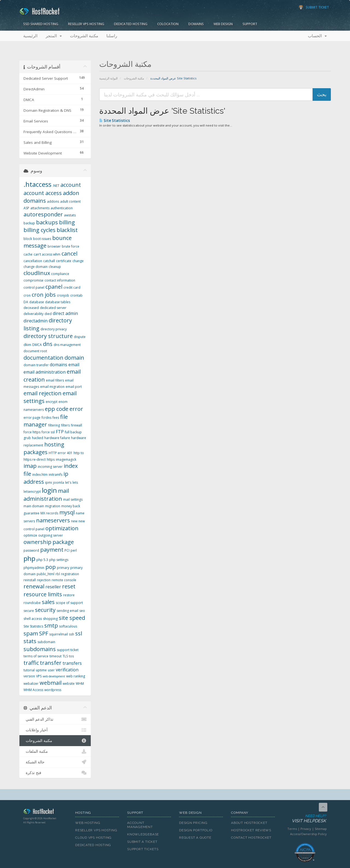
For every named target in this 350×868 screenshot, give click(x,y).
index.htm (40, 475)
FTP (60, 432)
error (76, 409)
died (48, 314)
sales (48, 602)
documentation (43, 358)
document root (35, 351)
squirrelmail (59, 634)
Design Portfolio (196, 830)
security (45, 610)
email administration (45, 372)
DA (26, 302)
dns (48, 344)
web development (54, 676)
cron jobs (44, 295)
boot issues (42, 239)
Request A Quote (195, 838)
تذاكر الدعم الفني (55, 719)
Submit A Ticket (142, 842)
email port (74, 387)
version (29, 676)
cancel (69, 253)
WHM (80, 684)
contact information (60, 280)
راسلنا (112, 36)
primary (63, 568)
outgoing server (51, 535)
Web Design (223, 24)
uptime (41, 670)
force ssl (48, 432)
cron (27, 295)
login (49, 490)
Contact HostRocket (251, 838)
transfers (72, 663)
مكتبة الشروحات (84, 36)
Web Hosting (88, 823)
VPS (39, 676)
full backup (73, 432)
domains (59, 365)
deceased (31, 308)
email (74, 365)
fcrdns (46, 418)
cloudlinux (37, 273)
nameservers (53, 520)
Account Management (140, 825)
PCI (67, 550)
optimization (62, 528)
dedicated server (53, 308)
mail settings (73, 499)
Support (250, 24)
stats (30, 641)
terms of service (36, 656)
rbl (58, 574)
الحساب (317, 36)
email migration (52, 387)
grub (27, 438)
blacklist (67, 230)
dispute (80, 337)
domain (74, 358)
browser (54, 246)
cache (28, 254)
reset (69, 586)
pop (51, 567)
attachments (40, 208)
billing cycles (40, 230)
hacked (38, 438)
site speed (72, 618)
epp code (57, 409)
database (37, 302)
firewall (76, 425)
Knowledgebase (143, 834)
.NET (56, 186)
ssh (72, 634)
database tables (58, 302)
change (78, 261)
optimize (30, 535)
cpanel (54, 287)
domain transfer (36, 365)
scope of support (69, 603)
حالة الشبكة (55, 762)
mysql (67, 512)
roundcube (32, 603)
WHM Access (33, 690)
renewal (34, 586)
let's (68, 482)
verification (67, 670)
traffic (31, 663)
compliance (60, 274)
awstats (70, 215)
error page (32, 418)
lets (75, 482)
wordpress (53, 690)
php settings (59, 560)
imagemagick (66, 459)
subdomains (40, 649)
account (71, 185)
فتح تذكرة (55, 773)
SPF (44, 633)
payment (52, 550)
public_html (46, 574)
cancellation (33, 261)
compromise (33, 280)
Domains (196, 24)
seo (82, 611)
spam (31, 633)
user (51, 670)
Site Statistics (115, 121)
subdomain (46, 642)
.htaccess (37, 184)
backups (47, 222)
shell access (33, 619)
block (28, 239)
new (74, 521)
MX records (49, 513)
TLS (65, 656)
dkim (27, 345)
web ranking (76, 676)
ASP (26, 208)
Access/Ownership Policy (308, 834)
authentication (62, 208)
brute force (71, 246)
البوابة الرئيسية (108, 78)
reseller (53, 587)
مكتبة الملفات (55, 751)
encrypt (52, 402)
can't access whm (47, 254)
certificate (64, 261)
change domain (36, 267)
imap (30, 466)
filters (65, 425)
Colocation (168, 24)
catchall (49, 261)
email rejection (43, 393)
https (51, 459)
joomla (59, 482)
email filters (55, 380)
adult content (70, 201)
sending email (67, 611)
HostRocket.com (45, 812)
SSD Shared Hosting (41, 24)
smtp (51, 625)
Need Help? (304, 819)
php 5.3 (42, 560)
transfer (51, 663)
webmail (51, 683)
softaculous (68, 626)
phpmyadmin (34, 568)
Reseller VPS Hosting (86, 24)
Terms (292, 829)
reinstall (30, 580)
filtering (54, 425)
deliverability (33, 314)
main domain (34, 506)
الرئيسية (30, 36)
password (31, 550)
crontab (76, 295)
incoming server (50, 467)
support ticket (68, 650)
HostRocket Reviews (251, 830)
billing (67, 222)
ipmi (49, 482)
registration (70, 574)
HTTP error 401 (61, 453)
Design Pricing (193, 823)
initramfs (56, 475)
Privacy (306, 829)
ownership (37, 542)
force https (32, 432)
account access (43, 193)
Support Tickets (143, 849)
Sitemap (321, 829)
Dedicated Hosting (131, 24)
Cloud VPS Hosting (93, 838)
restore (69, 595)
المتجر (54, 36)
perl (74, 550)
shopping (50, 619)
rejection (44, 580)
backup (29, 223)
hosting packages (44, 448)
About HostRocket (249, 823)
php (29, 558)
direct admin (65, 313)
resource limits (43, 594)
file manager (46, 421)
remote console (64, 580)
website (69, 684)
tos (71, 656)
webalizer (31, 684)
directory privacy (54, 329)
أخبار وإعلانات (55, 730)
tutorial (29, 670)
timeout (56, 656)
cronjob (63, 295)
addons (53, 201)
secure (29, 611)
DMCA (37, 345)
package (63, 542)
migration (53, 506)
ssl (79, 633)
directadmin (36, 321)
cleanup (55, 267)
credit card (72, 287)
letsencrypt (32, 492)
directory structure (48, 336)
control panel (34, 287)
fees (56, 418)
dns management (67, 345)
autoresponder (43, 214)
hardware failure (57, 438)
